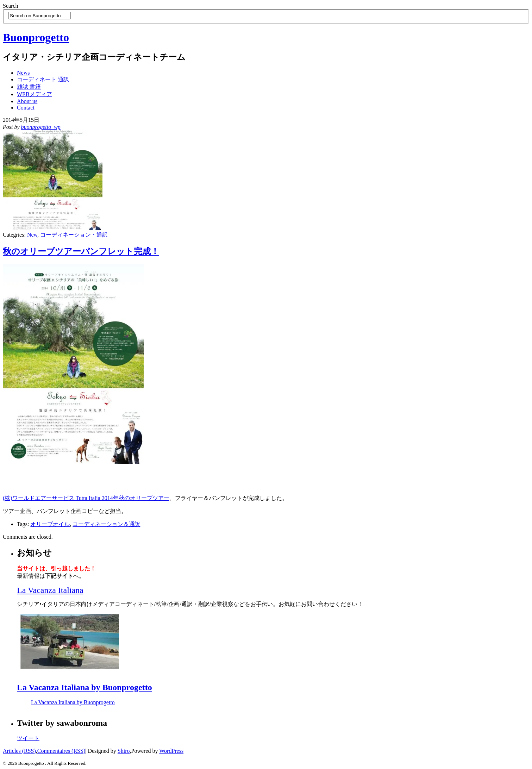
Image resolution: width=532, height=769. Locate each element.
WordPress (171, 751)
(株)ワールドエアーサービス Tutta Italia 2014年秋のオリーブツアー (86, 498)
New (32, 235)
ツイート (28, 738)
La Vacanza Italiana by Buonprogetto (85, 687)
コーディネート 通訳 (43, 79)
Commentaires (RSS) (61, 751)
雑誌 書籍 (29, 87)
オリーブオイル (50, 524)
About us (27, 101)
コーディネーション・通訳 (74, 235)
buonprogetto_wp (41, 127)
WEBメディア (35, 94)
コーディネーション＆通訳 (106, 524)
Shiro (124, 751)
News (23, 73)
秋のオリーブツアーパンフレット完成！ (81, 251)
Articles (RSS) (19, 751)
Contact (26, 108)
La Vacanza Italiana (50, 590)
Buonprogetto (36, 37)
